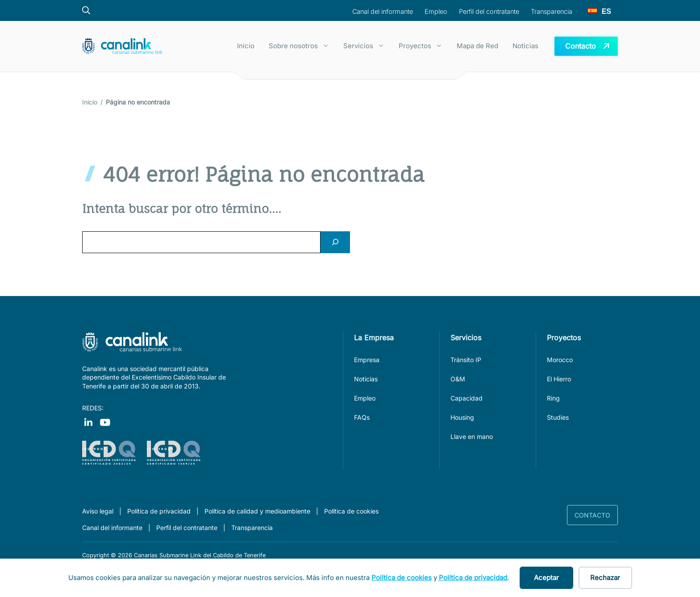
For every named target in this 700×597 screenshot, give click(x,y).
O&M (458, 379)
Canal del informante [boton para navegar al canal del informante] (383, 11)
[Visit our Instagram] (105, 422)
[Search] (335, 242)
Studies (558, 417)
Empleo (365, 398)
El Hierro (559, 379)
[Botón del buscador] (91, 10)
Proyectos (424, 46)
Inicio (246, 46)
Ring (553, 398)
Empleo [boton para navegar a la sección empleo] (436, 11)
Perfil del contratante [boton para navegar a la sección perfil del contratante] (489, 11)
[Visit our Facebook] (88, 422)
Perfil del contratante (187, 528)
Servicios (367, 46)
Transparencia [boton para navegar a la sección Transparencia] (552, 11)
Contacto (592, 515)
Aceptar (546, 578)
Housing (462, 417)
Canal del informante (112, 528)
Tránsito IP (466, 360)
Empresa (367, 360)
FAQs (362, 417)
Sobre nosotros (302, 46)
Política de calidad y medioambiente (257, 511)
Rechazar (605, 578)
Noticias (525, 46)
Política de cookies (351, 511)
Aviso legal (98, 511)
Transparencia (252, 528)
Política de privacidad (159, 511)
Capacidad (467, 398)
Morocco (560, 360)
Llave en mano (472, 436)
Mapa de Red (477, 46)
